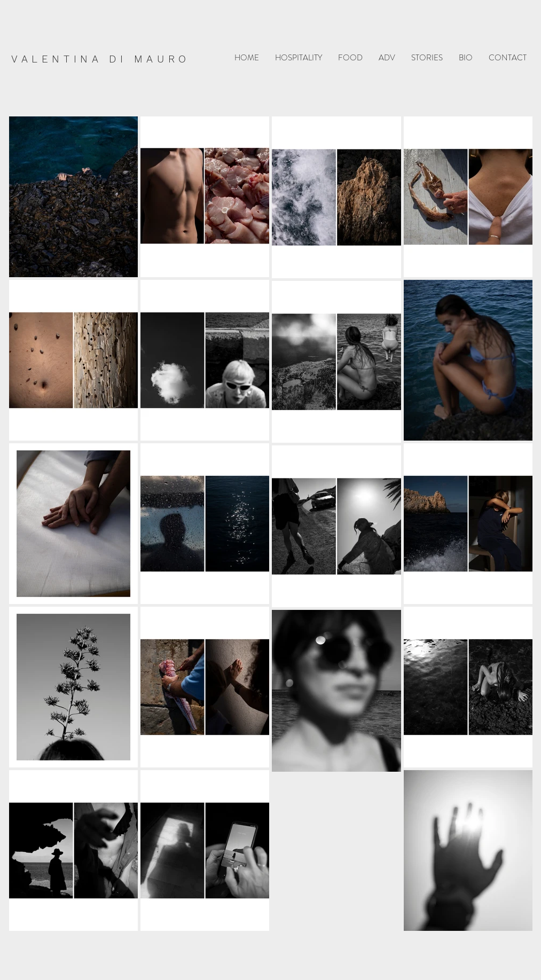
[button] (299, 58)
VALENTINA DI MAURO (101, 59)
